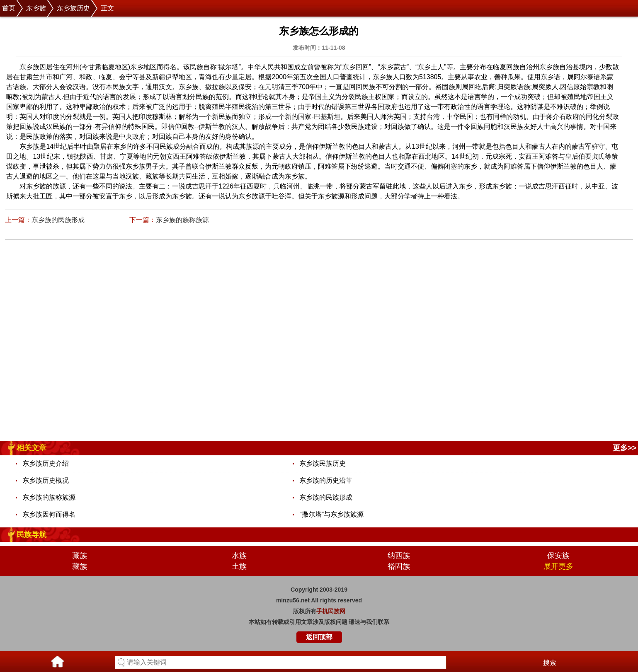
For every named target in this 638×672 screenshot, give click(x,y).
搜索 (550, 663)
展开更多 (558, 566)
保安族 (558, 556)
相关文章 (32, 448)
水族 (239, 556)
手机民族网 (331, 611)
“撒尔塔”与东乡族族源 (331, 514)
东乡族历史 (73, 8)
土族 (239, 566)
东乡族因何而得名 (49, 514)
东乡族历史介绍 (46, 463)
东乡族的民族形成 (58, 220)
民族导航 (32, 534)
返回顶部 (319, 637)
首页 (9, 8)
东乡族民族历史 (323, 463)
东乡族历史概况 (46, 480)
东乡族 (36, 8)
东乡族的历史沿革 (326, 480)
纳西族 (399, 556)
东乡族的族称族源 (182, 220)
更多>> (625, 448)
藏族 (80, 556)
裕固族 (399, 566)
